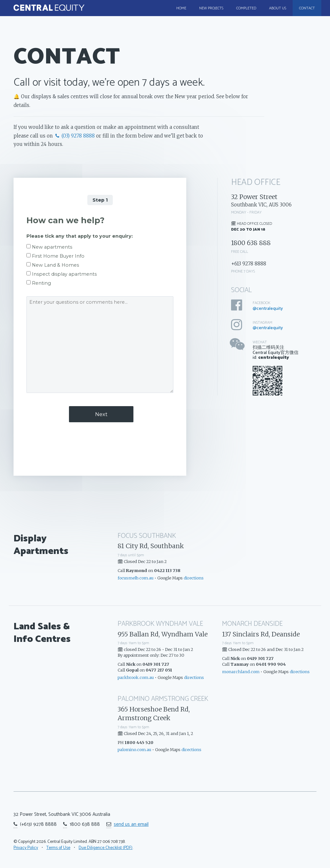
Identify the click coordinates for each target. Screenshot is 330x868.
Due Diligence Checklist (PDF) (106, 848)
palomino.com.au (134, 749)
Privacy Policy (26, 848)
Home (181, 8)
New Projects (211, 8)
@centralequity (268, 309)
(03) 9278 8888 (74, 136)
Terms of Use (58, 848)
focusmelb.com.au (136, 578)
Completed (246, 8)
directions (194, 578)
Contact (307, 8)
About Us (278, 8)
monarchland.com (241, 672)
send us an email (131, 824)
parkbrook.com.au (136, 677)
